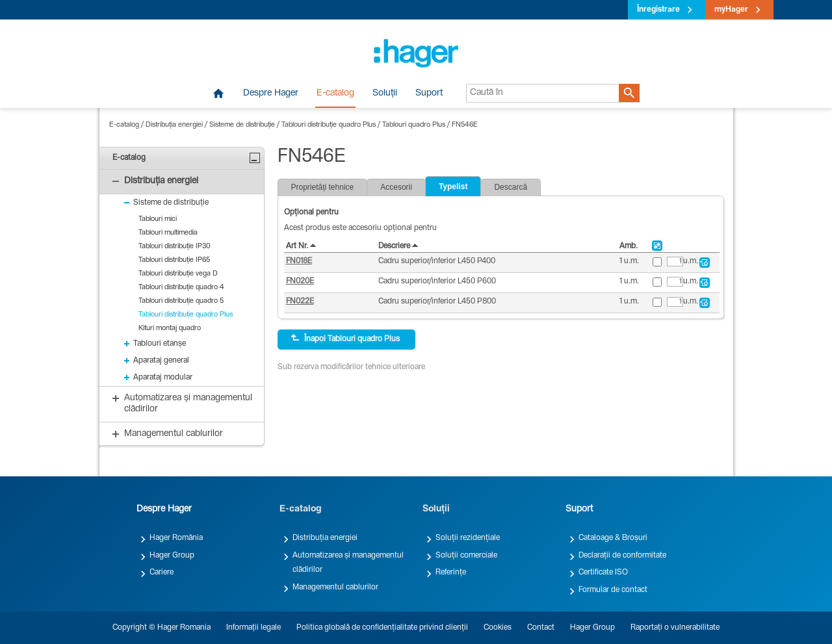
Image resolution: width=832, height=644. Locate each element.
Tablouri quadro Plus (414, 125)
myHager (731, 10)
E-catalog (335, 94)
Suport (429, 94)
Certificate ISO (603, 573)
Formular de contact (613, 590)
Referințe (451, 573)
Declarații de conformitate (622, 556)
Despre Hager (271, 94)
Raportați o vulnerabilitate (675, 628)
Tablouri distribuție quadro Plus (329, 125)
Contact (541, 628)
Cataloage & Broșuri (613, 538)
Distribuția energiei (174, 125)
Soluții (385, 94)
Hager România (176, 538)
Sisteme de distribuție (242, 125)
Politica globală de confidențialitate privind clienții (382, 628)
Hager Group (172, 556)
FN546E (465, 125)
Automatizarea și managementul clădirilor (348, 563)
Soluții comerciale (466, 556)
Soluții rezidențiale (468, 538)
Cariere (162, 573)
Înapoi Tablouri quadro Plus (345, 339)
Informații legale (253, 628)
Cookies (498, 628)
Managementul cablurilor (335, 587)
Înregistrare (658, 10)
